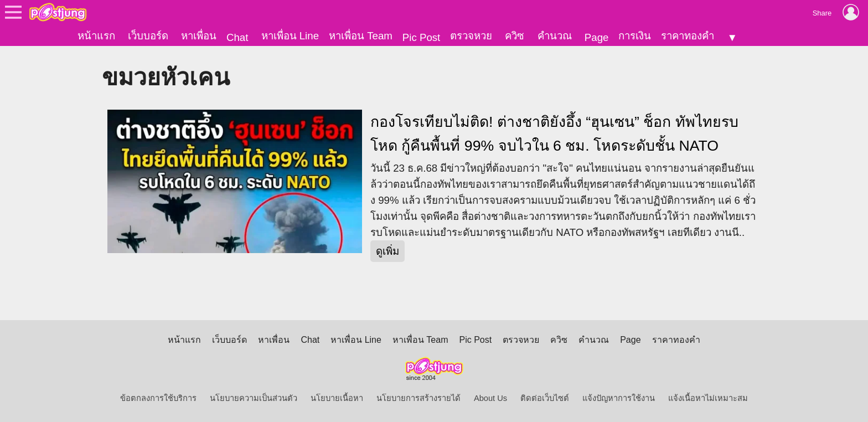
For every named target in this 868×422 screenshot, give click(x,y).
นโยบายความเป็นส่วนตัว (254, 398)
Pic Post (421, 37)
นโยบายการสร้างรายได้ (418, 398)
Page (597, 37)
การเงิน (635, 36)
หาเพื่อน (199, 36)
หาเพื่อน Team (361, 36)
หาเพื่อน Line (290, 36)
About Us (490, 398)
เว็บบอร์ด (148, 36)
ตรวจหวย (471, 36)
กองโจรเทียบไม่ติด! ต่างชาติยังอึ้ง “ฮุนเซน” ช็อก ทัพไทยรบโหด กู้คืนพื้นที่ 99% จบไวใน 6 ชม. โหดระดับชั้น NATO (554, 134)
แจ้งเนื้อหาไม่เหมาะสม (708, 398)
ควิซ (515, 36)
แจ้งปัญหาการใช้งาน (619, 398)
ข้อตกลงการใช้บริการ (158, 398)
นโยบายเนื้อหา (337, 398)
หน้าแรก (96, 36)
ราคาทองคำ (688, 36)
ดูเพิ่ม (387, 251)
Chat (237, 37)
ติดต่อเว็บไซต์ (545, 398)
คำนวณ (555, 36)
